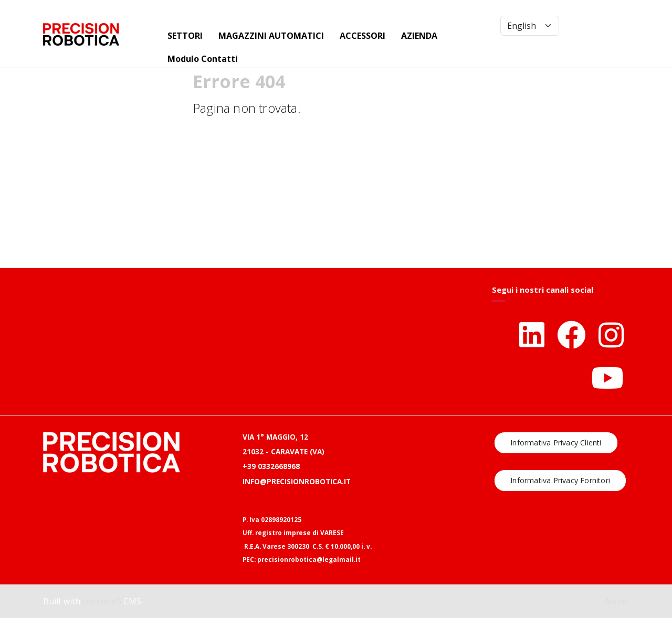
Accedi (617, 601)
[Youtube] (607, 377)
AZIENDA (419, 36)
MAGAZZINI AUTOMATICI (271, 36)
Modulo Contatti (203, 59)
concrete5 (102, 601)
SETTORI (185, 36)
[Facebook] (571, 334)
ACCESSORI (363, 36)
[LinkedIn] (532, 334)
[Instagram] (611, 334)
